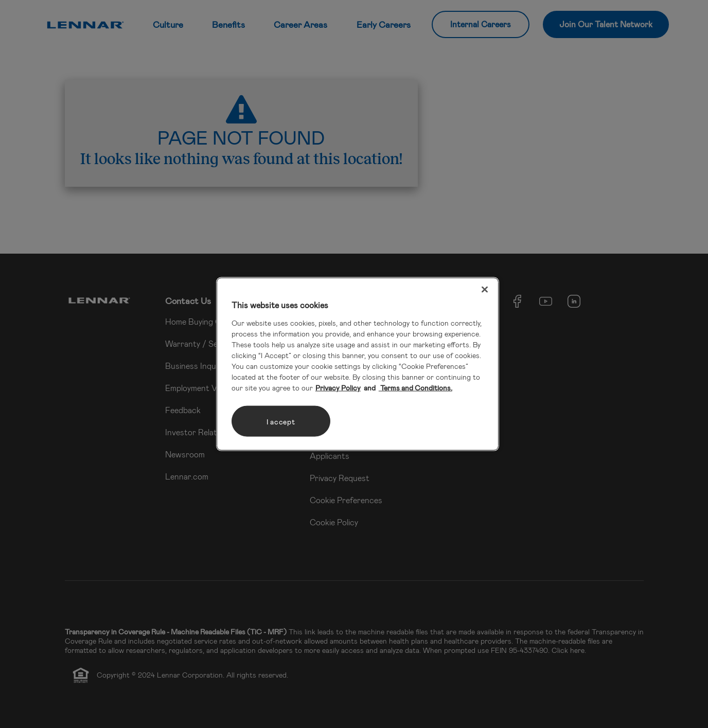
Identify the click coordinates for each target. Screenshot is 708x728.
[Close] (485, 289)
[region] (358, 364)
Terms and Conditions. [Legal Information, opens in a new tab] (415, 388)
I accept (281, 421)
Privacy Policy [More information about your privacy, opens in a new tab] (338, 388)
